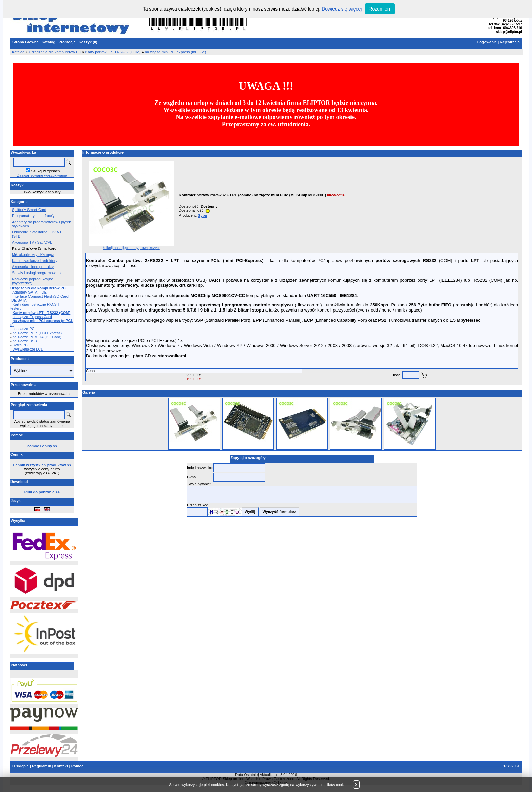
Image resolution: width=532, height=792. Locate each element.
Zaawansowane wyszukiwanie (42, 175)
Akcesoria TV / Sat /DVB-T (34, 242)
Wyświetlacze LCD (28, 349)
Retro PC (20, 345)
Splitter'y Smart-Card (29, 210)
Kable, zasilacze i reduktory (35, 261)
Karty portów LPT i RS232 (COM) (113, 52)
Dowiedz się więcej (342, 9)
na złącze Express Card (32, 317)
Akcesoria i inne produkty (33, 267)
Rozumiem (380, 9)
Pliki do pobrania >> (42, 492)
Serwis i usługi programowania (37, 273)
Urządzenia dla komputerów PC (55, 52)
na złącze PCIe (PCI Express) (37, 333)
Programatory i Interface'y (33, 216)
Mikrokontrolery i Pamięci (33, 254)
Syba (202, 215)
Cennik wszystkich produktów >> (42, 465)
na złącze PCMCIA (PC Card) (37, 337)
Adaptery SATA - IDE (30, 292)
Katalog (18, 52)
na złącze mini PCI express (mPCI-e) (175, 52)
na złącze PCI (24, 329)
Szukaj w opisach (46, 171)
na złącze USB (25, 341)
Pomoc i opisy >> (42, 446)
